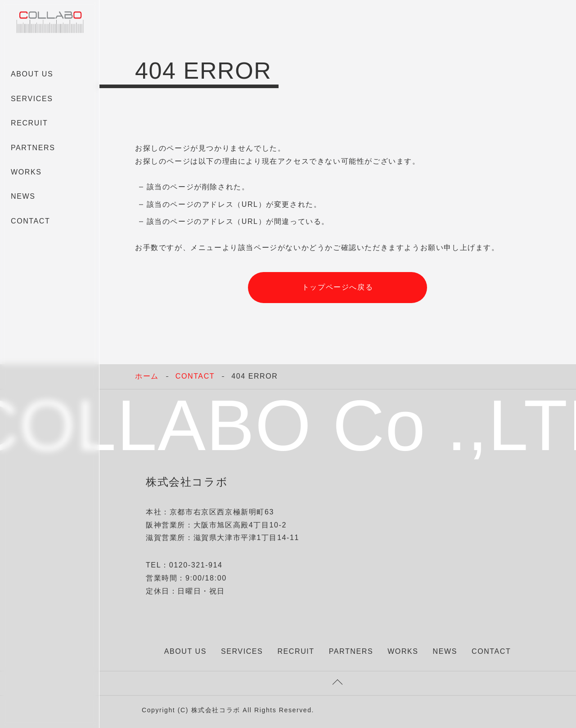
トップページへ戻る (337, 287)
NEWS (23, 196)
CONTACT (30, 221)
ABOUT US (32, 74)
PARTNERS (33, 148)
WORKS (26, 172)
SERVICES (32, 99)
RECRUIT (29, 123)
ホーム (147, 376)
